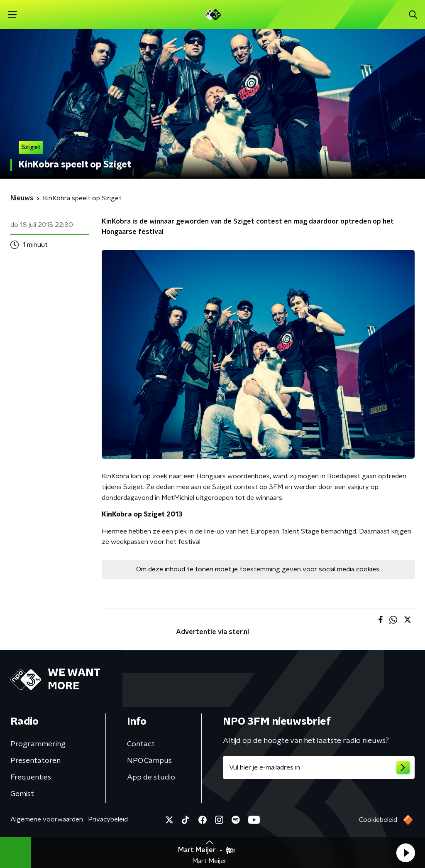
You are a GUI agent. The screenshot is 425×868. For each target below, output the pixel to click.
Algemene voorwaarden (47, 819)
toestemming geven (270, 569)
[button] (405, 853)
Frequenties (31, 777)
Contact (141, 744)
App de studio (151, 777)
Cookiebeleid (378, 820)
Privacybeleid (108, 819)
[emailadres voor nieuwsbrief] (319, 767)
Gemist (22, 794)
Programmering (38, 744)
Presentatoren (35, 761)
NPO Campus (149, 761)
